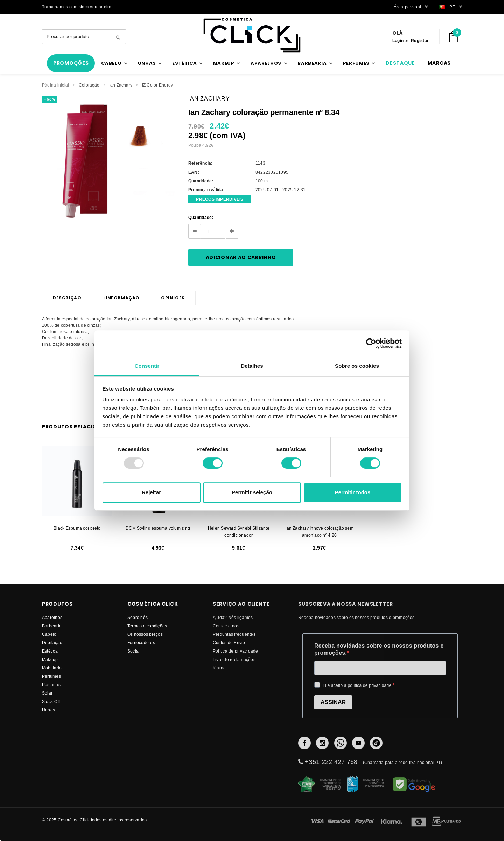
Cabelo (49, 634)
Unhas (48, 710)
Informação (121, 298)
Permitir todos (353, 492)
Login (398, 40)
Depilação (52, 643)
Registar (420, 40)
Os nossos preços (145, 634)
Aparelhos (52, 617)
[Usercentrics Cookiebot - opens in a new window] (371, 343)
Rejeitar (151, 492)
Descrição (67, 298)
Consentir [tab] (147, 366)
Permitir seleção (252, 492)
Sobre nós (138, 617)
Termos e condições (147, 626)
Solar (47, 693)
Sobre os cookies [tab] (357, 366)
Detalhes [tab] (252, 366)
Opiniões (173, 298)
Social (134, 651)
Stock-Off (51, 701)
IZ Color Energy (158, 85)
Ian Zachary (121, 85)
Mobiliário (52, 668)
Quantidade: (201, 217)
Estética (50, 651)
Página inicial (55, 85)
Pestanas (51, 685)
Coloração (89, 85)
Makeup (50, 659)
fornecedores (141, 643)
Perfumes (51, 676)
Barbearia (52, 626)
